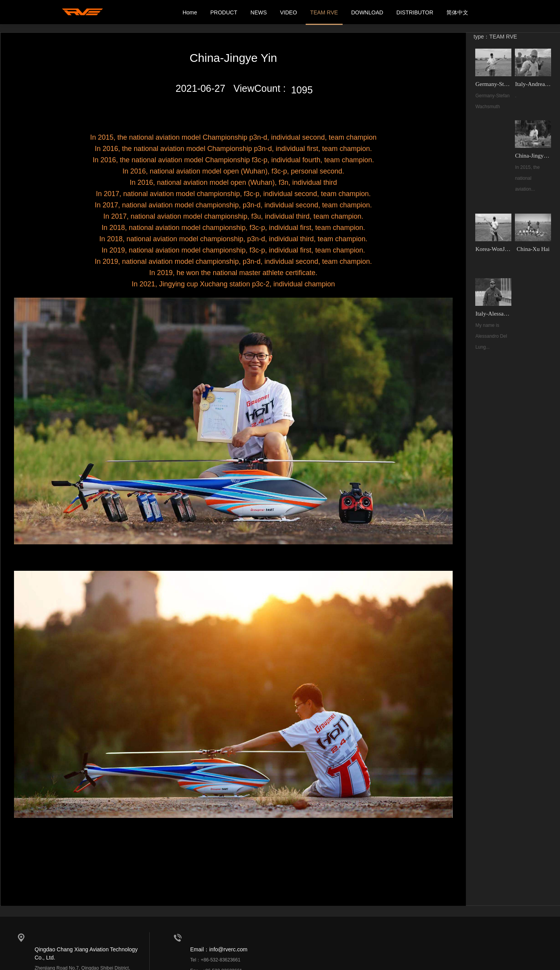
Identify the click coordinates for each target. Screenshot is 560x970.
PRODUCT (224, 12)
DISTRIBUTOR (415, 12)
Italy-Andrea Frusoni (533, 83)
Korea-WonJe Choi (494, 246)
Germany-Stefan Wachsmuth (494, 83)
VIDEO (289, 12)
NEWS (259, 12)
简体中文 (457, 12)
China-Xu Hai (533, 246)
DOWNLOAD (367, 12)
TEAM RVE (324, 12)
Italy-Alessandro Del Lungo (494, 310)
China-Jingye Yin (533, 154)
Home (190, 12)
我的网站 (84, 12)
